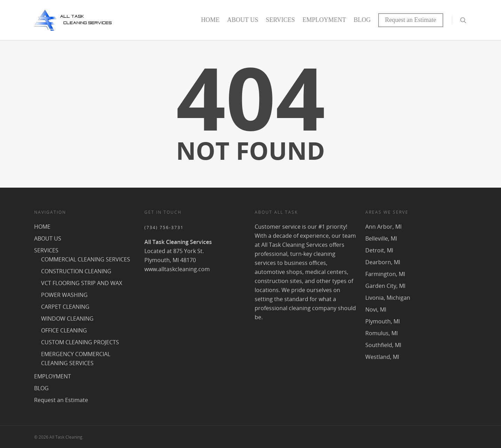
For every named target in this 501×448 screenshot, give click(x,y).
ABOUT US (243, 20)
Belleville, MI (381, 238)
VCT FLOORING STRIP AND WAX (82, 283)
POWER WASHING (64, 295)
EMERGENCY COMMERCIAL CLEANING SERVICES (76, 359)
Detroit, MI (379, 250)
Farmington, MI (385, 274)
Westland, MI (382, 357)
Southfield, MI (383, 345)
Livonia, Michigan (388, 298)
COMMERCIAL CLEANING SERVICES (86, 259)
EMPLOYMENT (324, 20)
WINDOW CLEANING (67, 319)
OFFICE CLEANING (64, 330)
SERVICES (280, 20)
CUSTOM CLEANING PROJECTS (80, 342)
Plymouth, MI (383, 321)
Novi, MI (376, 309)
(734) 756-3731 (164, 227)
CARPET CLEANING (65, 307)
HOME (210, 20)
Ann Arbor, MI (383, 227)
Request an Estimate (411, 20)
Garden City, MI (385, 286)
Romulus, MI (381, 333)
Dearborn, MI (383, 262)
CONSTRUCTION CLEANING (76, 271)
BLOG (362, 20)
